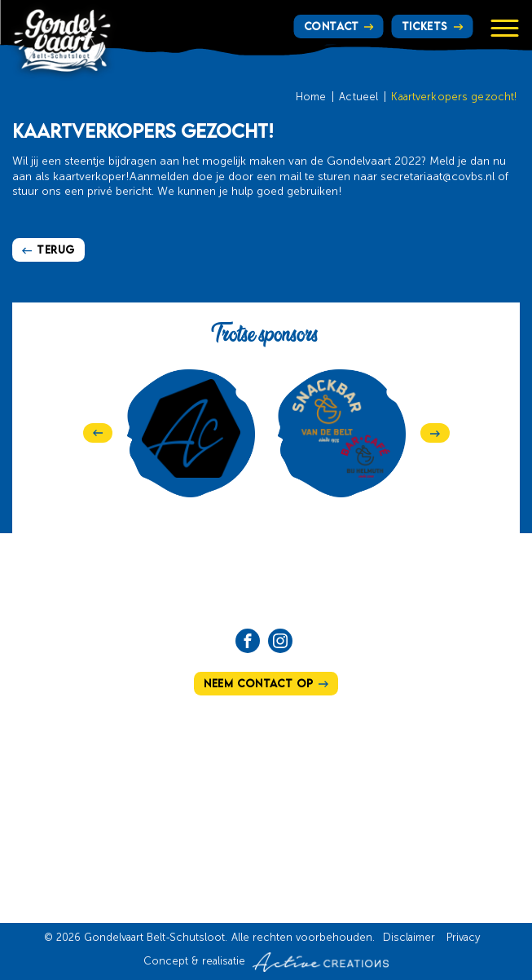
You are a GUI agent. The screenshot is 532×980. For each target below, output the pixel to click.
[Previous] (98, 433)
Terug (56, 249)
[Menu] (504, 28)
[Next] (435, 433)
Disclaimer (409, 938)
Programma (320, 788)
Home (311, 97)
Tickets (425, 26)
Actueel (358, 97)
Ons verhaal (191, 762)
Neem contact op (259, 683)
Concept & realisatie (266, 962)
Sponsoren (186, 863)
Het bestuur (188, 813)
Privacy (463, 938)
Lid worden (315, 837)
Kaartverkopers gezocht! (454, 97)
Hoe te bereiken (329, 762)
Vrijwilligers (323, 813)
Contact (332, 26)
